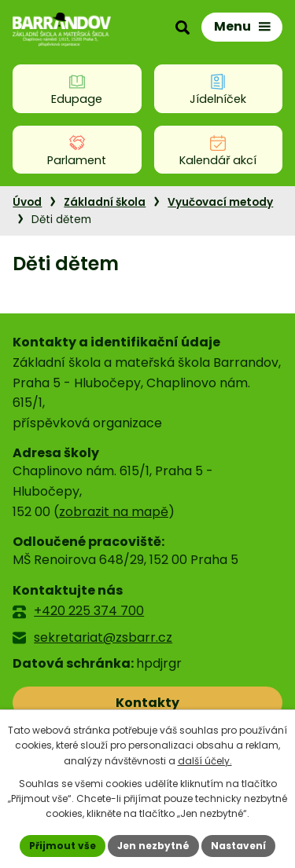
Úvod (27, 202)
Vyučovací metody (220, 202)
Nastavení (238, 846)
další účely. (205, 761)
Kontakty (147, 703)
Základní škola (105, 202)
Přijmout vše (63, 846)
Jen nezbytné (153, 846)
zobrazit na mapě (114, 512)
